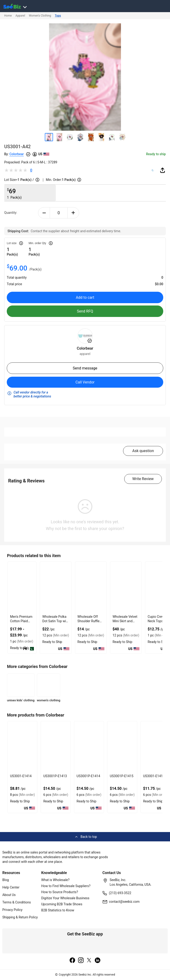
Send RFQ (85, 311)
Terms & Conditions (17, 902)
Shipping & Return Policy (20, 917)
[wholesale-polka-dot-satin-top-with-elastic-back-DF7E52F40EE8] (56, 587)
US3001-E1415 (154, 776)
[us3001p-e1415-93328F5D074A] (122, 747)
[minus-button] (44, 213)
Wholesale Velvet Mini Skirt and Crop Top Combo (125, 621)
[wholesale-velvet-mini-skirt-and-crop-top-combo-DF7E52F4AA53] (126, 587)
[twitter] (89, 961)
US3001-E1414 (21, 776)
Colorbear (16, 154)
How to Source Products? (60, 892)
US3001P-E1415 (122, 776)
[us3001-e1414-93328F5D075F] (22, 747)
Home (8, 16)
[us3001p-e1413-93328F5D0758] (56, 747)
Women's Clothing (40, 16)
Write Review (143, 479)
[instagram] (81, 961)
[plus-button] (73, 213)
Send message (85, 368)
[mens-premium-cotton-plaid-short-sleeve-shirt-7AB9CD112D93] (22, 587)
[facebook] (72, 961)
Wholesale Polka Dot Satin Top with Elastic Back (55, 621)
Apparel (20, 16)
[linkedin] (98, 961)
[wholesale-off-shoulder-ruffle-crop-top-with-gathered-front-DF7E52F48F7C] (91, 587)
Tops (58, 16)
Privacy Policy (12, 910)
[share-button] (163, 170)
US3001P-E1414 (88, 776)
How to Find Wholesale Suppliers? (66, 886)
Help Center (11, 887)
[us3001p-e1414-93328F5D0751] (89, 747)
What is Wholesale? (55, 880)
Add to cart (85, 297)
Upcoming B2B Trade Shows (62, 904)
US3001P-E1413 (55, 776)
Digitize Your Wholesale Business (65, 898)
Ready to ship (156, 154)
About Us (9, 895)
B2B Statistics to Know (58, 910)
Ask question (143, 451)
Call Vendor (85, 382)
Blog (6, 880)
